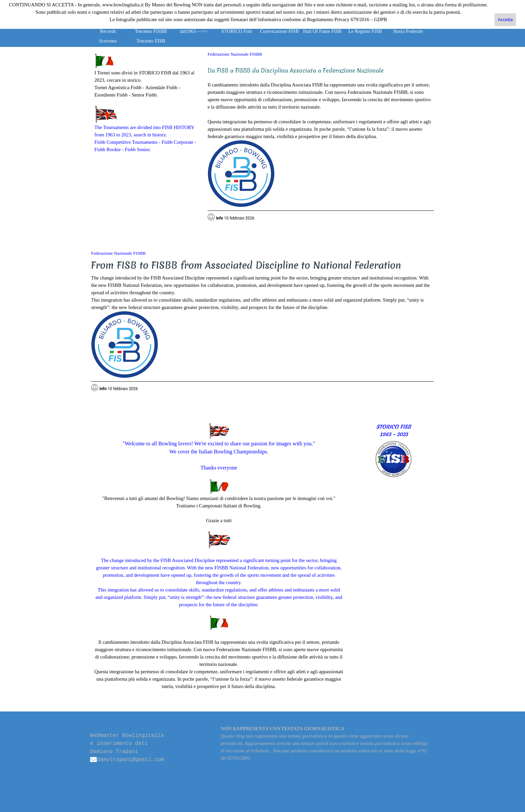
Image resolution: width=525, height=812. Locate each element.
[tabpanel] (146, 103)
